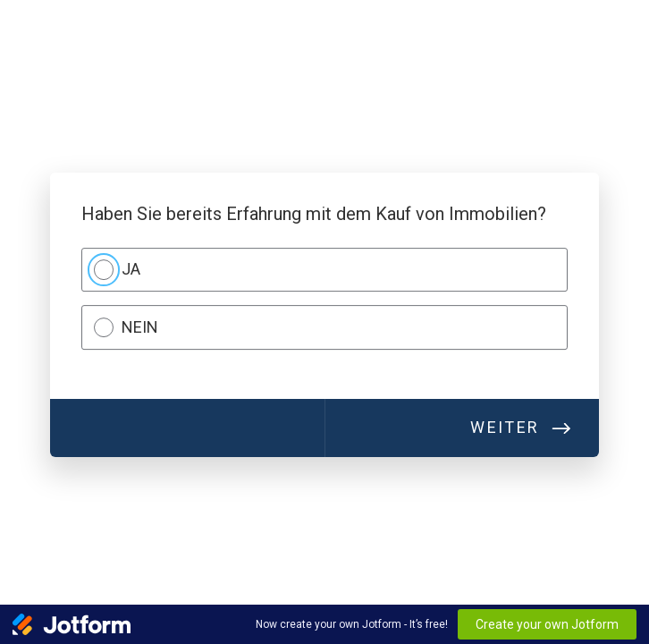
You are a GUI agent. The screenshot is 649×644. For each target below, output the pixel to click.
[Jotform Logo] (72, 624)
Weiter (505, 428)
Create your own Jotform (547, 624)
